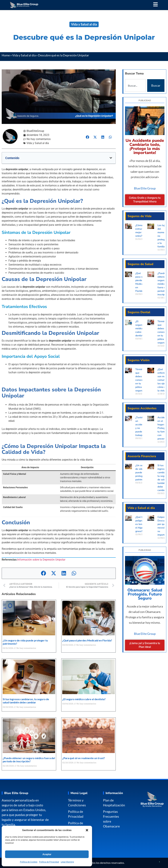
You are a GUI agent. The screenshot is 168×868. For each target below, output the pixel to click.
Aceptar (47, 854)
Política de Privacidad (49, 862)
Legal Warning (67, 862)
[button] (87, 830)
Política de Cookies (29, 862)
